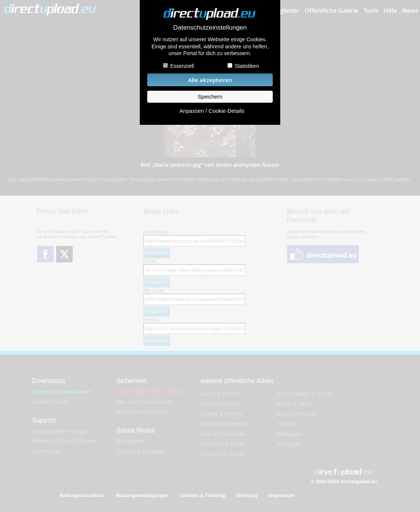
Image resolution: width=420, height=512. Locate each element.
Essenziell (182, 66)
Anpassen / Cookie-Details (212, 111)
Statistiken (247, 66)
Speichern (210, 97)
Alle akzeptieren (210, 80)
